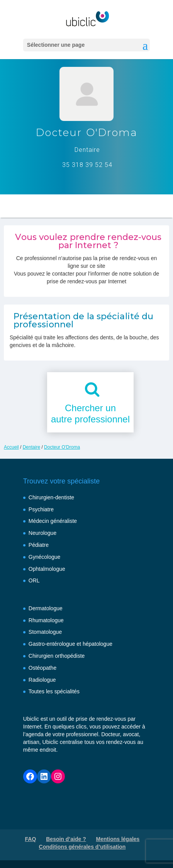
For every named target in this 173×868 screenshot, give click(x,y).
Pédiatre (39, 545)
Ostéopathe (42, 668)
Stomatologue (45, 632)
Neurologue (42, 533)
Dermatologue (46, 608)
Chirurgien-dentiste (51, 497)
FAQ (31, 839)
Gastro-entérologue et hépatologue (70, 644)
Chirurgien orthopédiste (57, 656)
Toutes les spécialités (54, 691)
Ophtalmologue (47, 569)
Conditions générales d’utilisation (82, 847)
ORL (34, 580)
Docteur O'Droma (62, 447)
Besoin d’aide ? (66, 839)
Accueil (11, 447)
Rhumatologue (46, 620)
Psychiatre (41, 509)
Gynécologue (45, 557)
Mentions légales (118, 839)
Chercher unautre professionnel (90, 414)
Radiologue (42, 680)
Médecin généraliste (53, 521)
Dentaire (31, 447)
